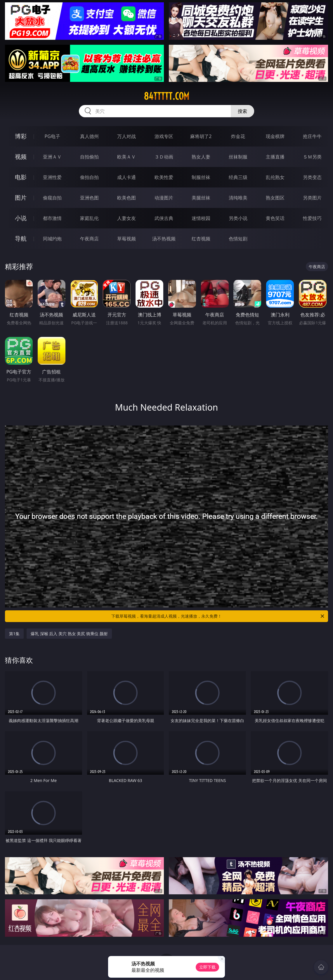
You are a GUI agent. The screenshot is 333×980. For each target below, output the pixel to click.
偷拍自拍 (89, 177)
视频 (21, 157)
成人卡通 (126, 177)
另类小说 (238, 218)
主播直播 (275, 157)
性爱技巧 (312, 218)
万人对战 (126, 136)
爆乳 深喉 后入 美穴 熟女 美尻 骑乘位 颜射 (69, 634)
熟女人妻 (201, 157)
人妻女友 (126, 218)
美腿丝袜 (201, 198)
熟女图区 (275, 198)
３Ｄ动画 (164, 157)
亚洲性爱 (52, 177)
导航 (21, 238)
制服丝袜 (201, 177)
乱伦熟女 (275, 177)
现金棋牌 (275, 136)
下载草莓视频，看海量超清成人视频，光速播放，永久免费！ (218, 616)
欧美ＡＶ (126, 157)
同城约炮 (52, 239)
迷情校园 (201, 218)
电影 (21, 177)
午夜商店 (89, 239)
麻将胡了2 (201, 136)
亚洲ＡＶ (52, 157)
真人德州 (89, 136)
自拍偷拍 (89, 157)
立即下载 (207, 967)
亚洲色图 (89, 198)
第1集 (14, 634)
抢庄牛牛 (312, 136)
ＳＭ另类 (312, 157)
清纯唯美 (238, 198)
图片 (21, 198)
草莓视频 (126, 239)
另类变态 (312, 177)
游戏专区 (164, 136)
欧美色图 (126, 198)
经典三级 (238, 177)
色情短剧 (238, 239)
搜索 (242, 111)
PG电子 (52, 136)
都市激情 (52, 218)
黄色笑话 (275, 218)
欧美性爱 (164, 177)
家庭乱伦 (89, 218)
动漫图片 (164, 198)
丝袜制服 (238, 157)
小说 (21, 218)
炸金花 (238, 136)
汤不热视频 (164, 239)
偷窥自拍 (52, 198)
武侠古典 (164, 218)
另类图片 (312, 198)
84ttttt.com (166, 96)
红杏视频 (201, 239)
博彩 (21, 136)
